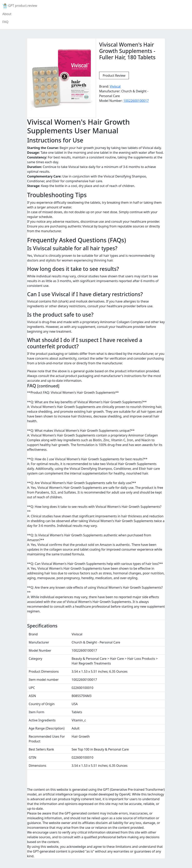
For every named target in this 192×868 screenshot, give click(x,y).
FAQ (5, 22)
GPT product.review (20, 6)
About (7, 14)
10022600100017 (136, 101)
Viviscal (115, 86)
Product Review (114, 75)
